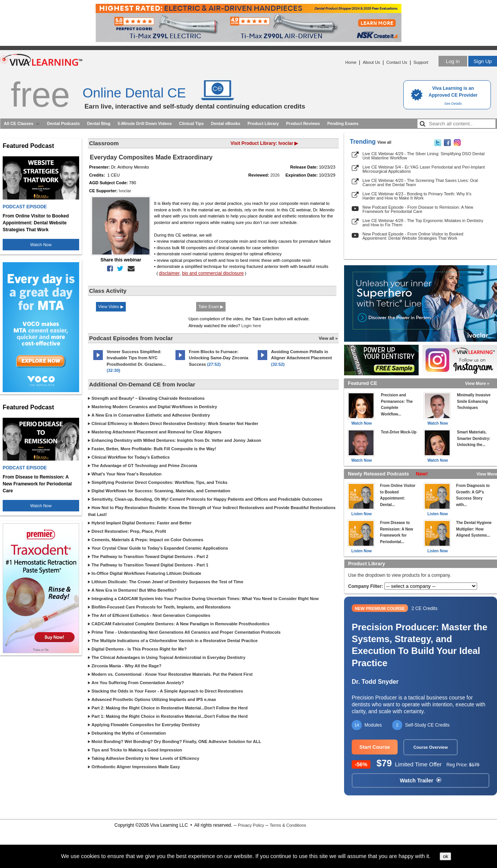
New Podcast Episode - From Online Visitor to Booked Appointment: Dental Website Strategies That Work (413, 236)
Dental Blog (99, 123)
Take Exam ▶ (211, 307)
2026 (275, 175)
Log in (453, 61)
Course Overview (430, 747)
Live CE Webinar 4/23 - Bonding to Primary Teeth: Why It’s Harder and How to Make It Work (417, 196)
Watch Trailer (421, 780)
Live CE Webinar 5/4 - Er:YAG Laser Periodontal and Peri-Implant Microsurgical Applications (424, 169)
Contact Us (397, 62)
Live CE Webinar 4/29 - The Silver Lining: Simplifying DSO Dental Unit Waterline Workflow (423, 156)
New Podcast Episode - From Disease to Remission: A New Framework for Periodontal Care (418, 209)
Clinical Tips (191, 123)
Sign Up (483, 61)
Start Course (375, 747)
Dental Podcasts (63, 123)
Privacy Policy (251, 825)
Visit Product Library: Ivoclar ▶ (264, 143)
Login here (251, 326)
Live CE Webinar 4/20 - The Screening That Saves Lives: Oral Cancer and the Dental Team (420, 183)
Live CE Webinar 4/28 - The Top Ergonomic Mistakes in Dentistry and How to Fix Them (423, 223)
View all (384, 142)
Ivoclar (125, 191)
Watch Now (41, 245)
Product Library (263, 123)
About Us (371, 62)
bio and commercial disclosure (213, 273)
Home (351, 62)
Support (421, 62)
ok (445, 856)
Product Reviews (303, 123)
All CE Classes (19, 123)
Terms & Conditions (288, 825)
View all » (328, 338)
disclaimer (169, 273)
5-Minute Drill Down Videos (145, 123)
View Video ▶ (111, 307)
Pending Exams (343, 123)
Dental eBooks (226, 123)
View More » (477, 383)
